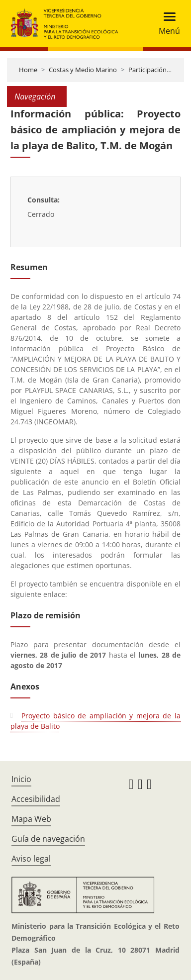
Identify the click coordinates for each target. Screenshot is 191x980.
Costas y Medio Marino (83, 70)
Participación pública (159, 70)
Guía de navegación (48, 839)
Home (28, 70)
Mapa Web (31, 819)
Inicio (21, 779)
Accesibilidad (36, 799)
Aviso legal (31, 859)
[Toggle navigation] (166, 24)
